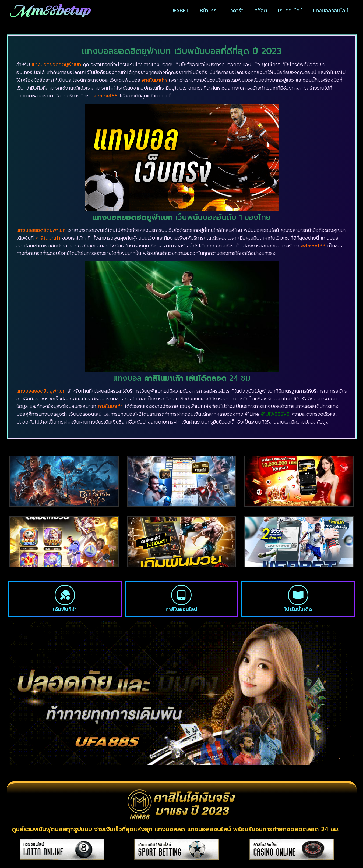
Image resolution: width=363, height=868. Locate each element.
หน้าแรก (208, 10)
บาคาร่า (235, 10)
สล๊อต (261, 10)
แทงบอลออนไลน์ (331, 10)
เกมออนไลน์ (290, 10)
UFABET (180, 10)
